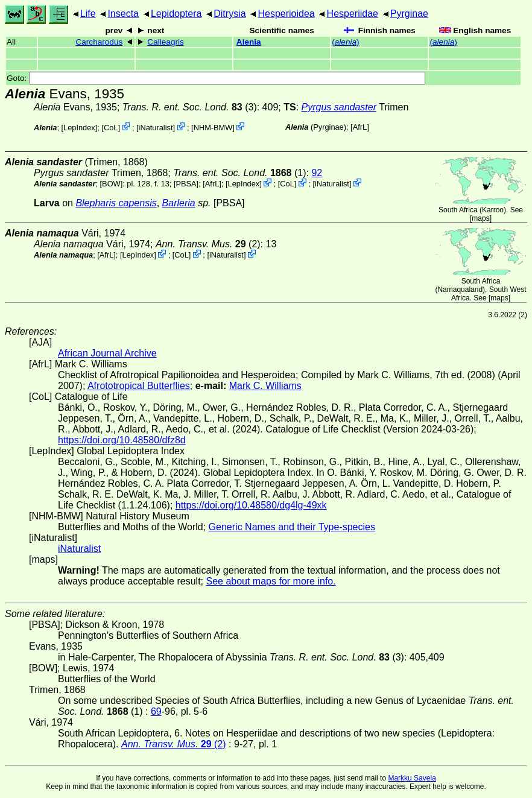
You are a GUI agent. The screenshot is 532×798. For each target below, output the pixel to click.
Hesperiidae (353, 14)
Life (88, 14)
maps (480, 218)
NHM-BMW (213, 128)
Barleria (179, 203)
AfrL (360, 127)
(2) (208, 244)
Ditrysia (230, 14)
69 (156, 711)
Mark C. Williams (265, 386)
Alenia (249, 42)
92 (317, 173)
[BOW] (112, 184)
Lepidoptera (176, 14)
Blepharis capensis (116, 203)
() (345, 42)
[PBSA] (186, 184)
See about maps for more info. (271, 581)
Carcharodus (99, 42)
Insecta (123, 14)
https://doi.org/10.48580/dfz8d (122, 440)
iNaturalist (156, 128)
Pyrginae (409, 14)
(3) (190, 107)
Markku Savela (412, 778)
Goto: (216, 78)
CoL (111, 128)
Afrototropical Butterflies (139, 386)
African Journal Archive (107, 353)
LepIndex (79, 128)
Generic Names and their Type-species (292, 527)
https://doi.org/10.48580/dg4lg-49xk (251, 505)
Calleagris (165, 42)
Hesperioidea (286, 14)
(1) (239, 173)
